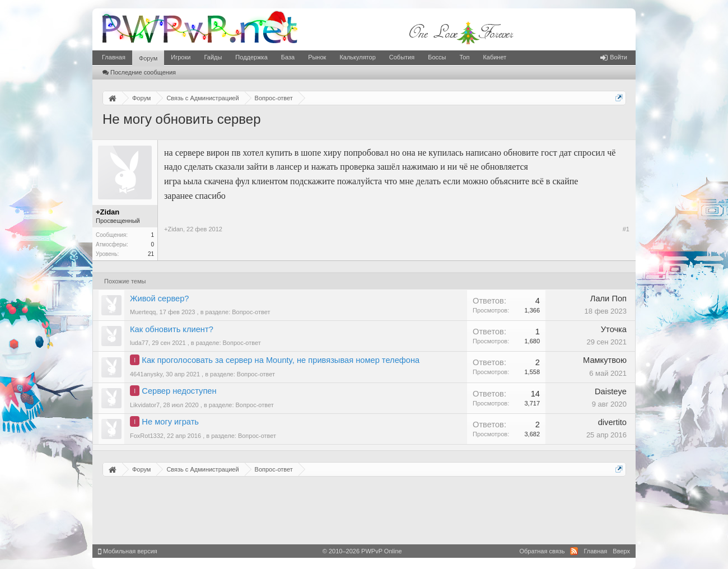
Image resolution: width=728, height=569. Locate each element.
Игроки (181, 57)
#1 (626, 229)
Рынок (317, 57)
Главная (114, 57)
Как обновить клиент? (172, 329)
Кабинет (494, 57)
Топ (464, 57)
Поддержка (251, 57)
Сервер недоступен (179, 391)
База (288, 57)
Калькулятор (357, 57)
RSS (574, 551)
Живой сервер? (159, 299)
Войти (614, 57)
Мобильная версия (128, 551)
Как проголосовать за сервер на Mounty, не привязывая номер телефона (281, 360)
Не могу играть (170, 422)
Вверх (621, 551)
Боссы (437, 57)
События (402, 57)
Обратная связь (542, 551)
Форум (148, 58)
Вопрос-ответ (251, 312)
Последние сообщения (139, 72)
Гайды (213, 57)
